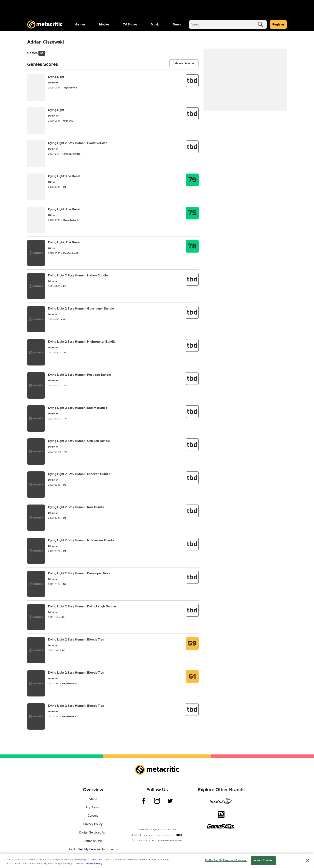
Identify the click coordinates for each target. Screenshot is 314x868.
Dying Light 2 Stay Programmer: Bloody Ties (76, 640)
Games (81, 24)
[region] (157, 861)
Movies (104, 24)
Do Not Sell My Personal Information (93, 849)
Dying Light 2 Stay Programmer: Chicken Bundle (79, 441)
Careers (93, 816)
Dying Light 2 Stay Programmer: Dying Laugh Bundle (82, 606)
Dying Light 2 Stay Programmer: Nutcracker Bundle (81, 540)
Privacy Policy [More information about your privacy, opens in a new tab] (94, 864)
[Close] (308, 860)
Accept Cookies (263, 860)
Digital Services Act (93, 832)
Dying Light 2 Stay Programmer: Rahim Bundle (78, 408)
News (177, 24)
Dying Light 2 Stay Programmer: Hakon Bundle (78, 275)
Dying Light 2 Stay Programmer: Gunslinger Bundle (81, 309)
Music (155, 24)
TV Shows (130, 24)
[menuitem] (81, 24)
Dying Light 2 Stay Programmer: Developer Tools (79, 573)
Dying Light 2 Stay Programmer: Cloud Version (78, 143)
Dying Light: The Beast (64, 176)
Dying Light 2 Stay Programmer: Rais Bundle (76, 507)
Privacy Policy (93, 824)
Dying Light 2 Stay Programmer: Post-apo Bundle (80, 375)
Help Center (93, 807)
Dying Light (56, 77)
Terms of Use (93, 841)
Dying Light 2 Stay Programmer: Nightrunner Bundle (82, 342)
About (93, 799)
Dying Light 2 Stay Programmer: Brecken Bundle (79, 474)
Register (278, 24)
